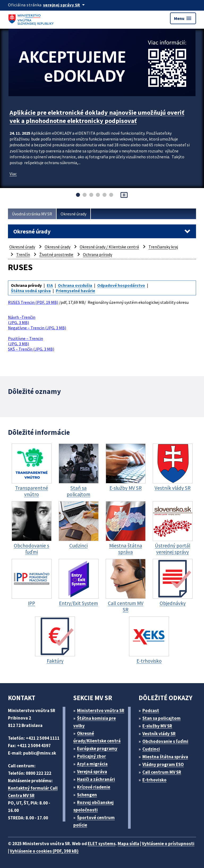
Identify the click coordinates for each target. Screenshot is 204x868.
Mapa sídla (128, 844)
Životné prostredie (56, 254)
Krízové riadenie (94, 787)
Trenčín (23, 254)
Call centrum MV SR (162, 772)
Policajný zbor (92, 756)
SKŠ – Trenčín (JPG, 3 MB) (31, 349)
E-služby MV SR (157, 726)
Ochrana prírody (97, 254)
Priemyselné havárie (75, 291)
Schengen (87, 795)
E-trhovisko (154, 780)
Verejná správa (92, 772)
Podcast (151, 710)
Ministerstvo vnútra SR (101, 710)
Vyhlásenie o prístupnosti (168, 844)
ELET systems (102, 844)
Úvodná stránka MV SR (32, 214)
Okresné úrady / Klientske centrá (109, 247)
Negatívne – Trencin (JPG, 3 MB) (37, 328)
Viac (13, 174)
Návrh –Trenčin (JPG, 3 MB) (22, 320)
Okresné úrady (73, 214)
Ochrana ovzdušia (75, 285)
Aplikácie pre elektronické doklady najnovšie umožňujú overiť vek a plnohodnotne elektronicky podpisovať (97, 117)
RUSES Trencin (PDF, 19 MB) (33, 302)
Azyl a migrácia (92, 764)
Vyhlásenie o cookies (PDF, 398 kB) (44, 851)
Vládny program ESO (163, 764)
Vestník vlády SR (159, 734)
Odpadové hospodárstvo (121, 285)
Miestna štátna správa (165, 757)
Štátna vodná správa (31, 291)
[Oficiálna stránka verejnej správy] (65, 5)
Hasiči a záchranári (96, 779)
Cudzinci (151, 749)
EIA (50, 285)
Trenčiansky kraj (163, 247)
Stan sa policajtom (161, 718)
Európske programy (97, 748)
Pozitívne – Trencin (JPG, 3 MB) (25, 341)
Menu (183, 18)
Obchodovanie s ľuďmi (165, 741)
